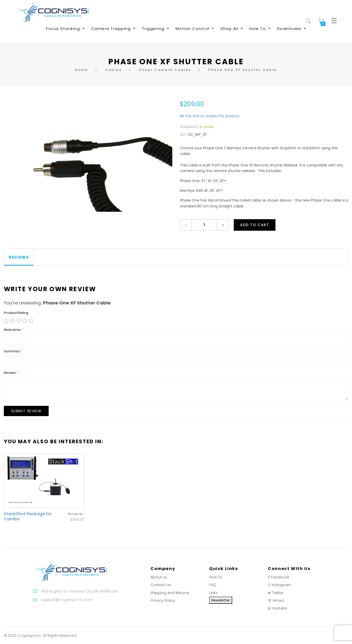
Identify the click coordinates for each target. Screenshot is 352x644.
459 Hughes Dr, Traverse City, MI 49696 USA (80, 591)
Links (213, 593)
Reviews (19, 257)
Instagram (281, 585)
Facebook (280, 577)
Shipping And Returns (170, 593)
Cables (114, 70)
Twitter (278, 593)
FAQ (213, 585)
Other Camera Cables (165, 70)
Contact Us (161, 585)
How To (216, 577)
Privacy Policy (163, 600)
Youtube (279, 608)
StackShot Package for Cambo (28, 516)
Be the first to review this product (210, 116)
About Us (159, 577)
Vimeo (278, 600)
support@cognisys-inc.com (67, 600)
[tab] (19, 257)
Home (82, 70)
